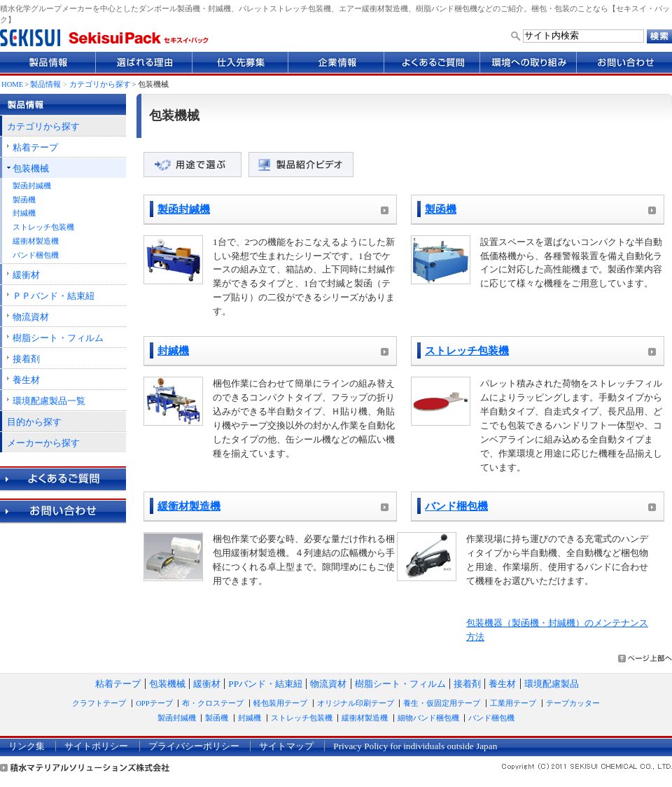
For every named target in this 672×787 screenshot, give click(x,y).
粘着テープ (35, 147)
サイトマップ (286, 746)
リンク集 (27, 746)
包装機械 (31, 168)
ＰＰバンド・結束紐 (54, 296)
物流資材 (31, 317)
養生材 (26, 380)
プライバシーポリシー (194, 746)
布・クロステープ (213, 703)
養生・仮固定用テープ (442, 703)
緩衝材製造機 (36, 241)
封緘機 (24, 213)
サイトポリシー (96, 746)
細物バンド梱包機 (428, 718)
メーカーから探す (43, 443)
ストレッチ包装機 (43, 227)
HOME (12, 84)
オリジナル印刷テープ (356, 703)
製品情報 (45, 84)
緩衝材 (26, 275)
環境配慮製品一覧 (49, 401)
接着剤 (26, 359)
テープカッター (573, 703)
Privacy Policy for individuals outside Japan (415, 746)
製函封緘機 (32, 186)
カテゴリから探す (100, 84)
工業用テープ (513, 703)
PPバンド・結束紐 (265, 684)
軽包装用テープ (280, 703)
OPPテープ (154, 703)
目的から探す (34, 422)
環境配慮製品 (552, 684)
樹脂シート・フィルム (58, 338)
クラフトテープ (99, 703)
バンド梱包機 (36, 255)
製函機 (24, 200)
